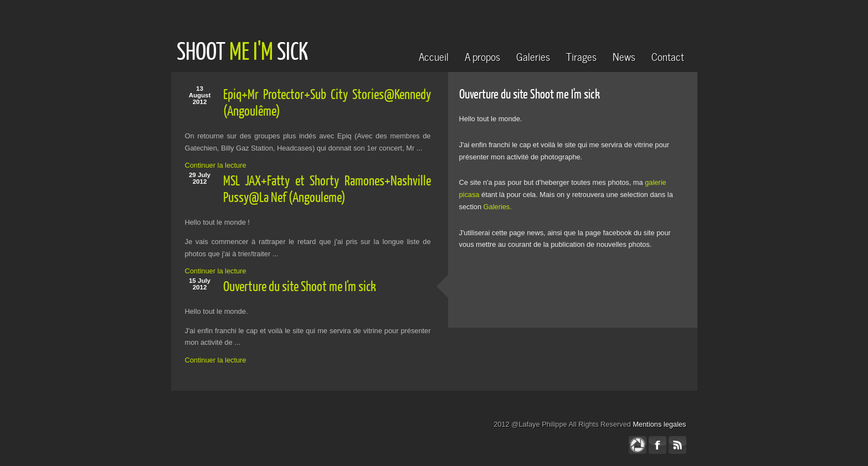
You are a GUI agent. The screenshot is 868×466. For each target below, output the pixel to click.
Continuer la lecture (216, 165)
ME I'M (251, 50)
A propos (482, 56)
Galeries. (498, 207)
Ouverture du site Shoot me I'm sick (300, 286)
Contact (668, 56)
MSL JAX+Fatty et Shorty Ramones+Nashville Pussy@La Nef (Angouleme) (327, 188)
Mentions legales (659, 424)
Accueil (434, 56)
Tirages (581, 56)
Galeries (533, 56)
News (624, 56)
